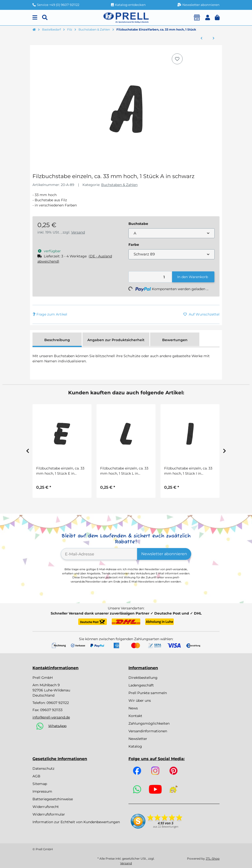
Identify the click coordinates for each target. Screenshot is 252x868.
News (133, 708)
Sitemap (40, 784)
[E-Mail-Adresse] (99, 554)
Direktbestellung (143, 678)
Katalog (135, 746)
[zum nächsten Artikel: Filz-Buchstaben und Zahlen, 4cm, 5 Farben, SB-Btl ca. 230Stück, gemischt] (213, 38)
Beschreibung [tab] (57, 340)
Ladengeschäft (141, 685)
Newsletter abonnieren (164, 554)
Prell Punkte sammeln (148, 693)
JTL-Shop (213, 859)
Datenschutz (43, 768)
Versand (78, 232)
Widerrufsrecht (46, 807)
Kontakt (135, 716)
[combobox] (172, 233)
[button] (208, 18)
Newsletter (138, 739)
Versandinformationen (148, 731)
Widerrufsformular (49, 814)
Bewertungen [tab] (175, 340)
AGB (36, 776)
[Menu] (35, 18)
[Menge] (150, 277)
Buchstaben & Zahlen (119, 185)
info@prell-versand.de (51, 717)
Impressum (42, 791)
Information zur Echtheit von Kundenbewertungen (76, 822)
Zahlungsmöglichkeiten (149, 723)
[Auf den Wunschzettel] (177, 59)
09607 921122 (58, 703)
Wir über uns (140, 701)
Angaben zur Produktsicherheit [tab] (116, 340)
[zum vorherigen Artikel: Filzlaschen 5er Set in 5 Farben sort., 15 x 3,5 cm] (201, 38)
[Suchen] (45, 18)
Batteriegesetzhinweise (53, 799)
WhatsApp (57, 726)
